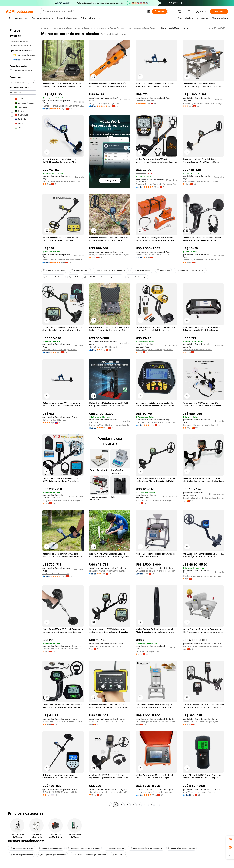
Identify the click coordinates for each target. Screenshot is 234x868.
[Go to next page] (157, 805)
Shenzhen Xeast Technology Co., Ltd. (59, 350)
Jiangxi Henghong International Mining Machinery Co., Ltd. (110, 792)
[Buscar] (159, 11)
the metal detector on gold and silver (89, 855)
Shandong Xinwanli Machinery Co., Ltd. (107, 571)
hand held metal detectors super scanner (103, 277)
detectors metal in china (22, 848)
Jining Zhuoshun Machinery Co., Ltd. (106, 347)
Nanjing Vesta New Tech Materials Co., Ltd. (62, 181)
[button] (149, 11)
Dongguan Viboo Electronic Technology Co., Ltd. (110, 425)
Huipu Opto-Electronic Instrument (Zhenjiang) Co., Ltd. (63, 722)
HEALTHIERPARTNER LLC (54, 420)
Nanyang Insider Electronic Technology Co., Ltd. (63, 500)
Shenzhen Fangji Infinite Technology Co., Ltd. (203, 498)
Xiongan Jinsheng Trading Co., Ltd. (105, 103)
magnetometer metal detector (190, 270)
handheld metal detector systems (84, 848)
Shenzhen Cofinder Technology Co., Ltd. (108, 646)
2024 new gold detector (21, 855)
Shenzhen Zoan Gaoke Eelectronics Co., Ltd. (156, 422)
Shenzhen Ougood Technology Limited (200, 181)
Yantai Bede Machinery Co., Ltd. (197, 350)
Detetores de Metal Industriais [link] (175, 28)
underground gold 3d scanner (52, 855)
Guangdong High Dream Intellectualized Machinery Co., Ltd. (156, 571)
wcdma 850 (163, 270)
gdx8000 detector (115, 848)
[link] (230, 840)
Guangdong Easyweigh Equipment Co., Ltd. (156, 722)
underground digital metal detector (146, 848)
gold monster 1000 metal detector (111, 270)
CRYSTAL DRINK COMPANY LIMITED (60, 792)
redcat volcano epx (137, 277)
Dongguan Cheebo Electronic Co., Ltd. (200, 425)
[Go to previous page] (109, 805)
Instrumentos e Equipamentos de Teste (71, 28)
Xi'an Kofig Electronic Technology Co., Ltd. (202, 576)
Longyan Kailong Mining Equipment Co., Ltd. (109, 255)
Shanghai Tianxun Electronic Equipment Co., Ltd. (63, 106)
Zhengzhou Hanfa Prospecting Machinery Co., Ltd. (156, 792)
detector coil (119, 855)
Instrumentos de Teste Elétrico (142, 28)
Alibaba (45, 28)
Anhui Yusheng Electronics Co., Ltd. (199, 792)
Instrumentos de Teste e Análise (109, 28)
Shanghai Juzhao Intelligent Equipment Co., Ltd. (203, 646)
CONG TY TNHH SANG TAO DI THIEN (106, 722)
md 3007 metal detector (51, 848)
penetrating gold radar (54, 270)
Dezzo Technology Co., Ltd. (148, 651)
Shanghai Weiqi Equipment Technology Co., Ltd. (63, 649)
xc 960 (74, 277)
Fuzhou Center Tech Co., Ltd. (56, 573)
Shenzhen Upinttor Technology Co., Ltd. (154, 350)
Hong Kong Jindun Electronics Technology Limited (203, 103)
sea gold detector (80, 270)
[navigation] (23, 417)
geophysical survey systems (181, 848)
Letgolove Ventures (145, 101)
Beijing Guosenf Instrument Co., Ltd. (153, 255)
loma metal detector (53, 277)
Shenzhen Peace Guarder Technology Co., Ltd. (156, 500)
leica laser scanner (142, 270)
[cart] (189, 12)
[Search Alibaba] (94, 11)
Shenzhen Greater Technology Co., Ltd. (201, 722)
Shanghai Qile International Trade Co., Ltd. (202, 260)
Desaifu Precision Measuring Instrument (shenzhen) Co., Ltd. (63, 260)
